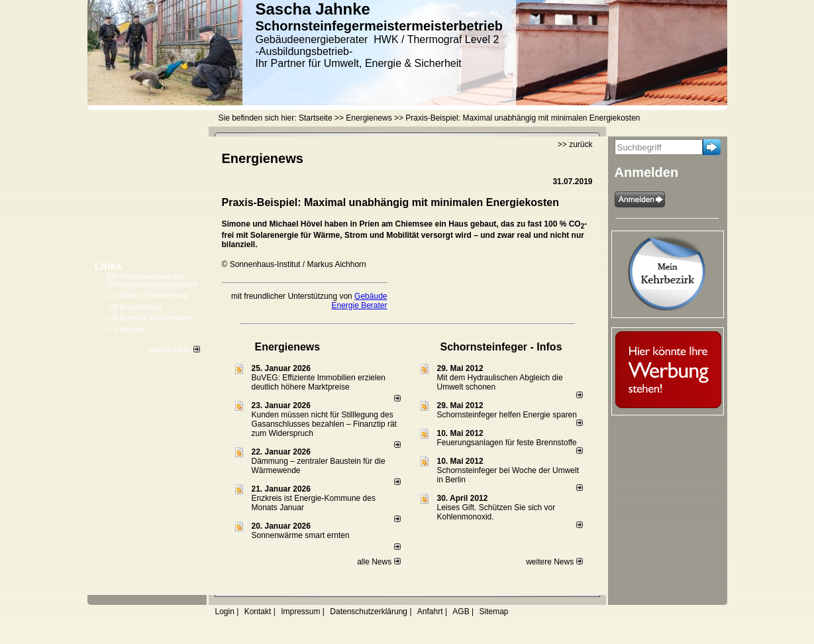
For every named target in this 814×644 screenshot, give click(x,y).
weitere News (554, 562)
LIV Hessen (126, 329)
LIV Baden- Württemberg (148, 295)
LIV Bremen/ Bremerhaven (150, 318)
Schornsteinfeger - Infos (501, 347)
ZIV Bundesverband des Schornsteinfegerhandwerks (152, 280)
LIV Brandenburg (135, 307)
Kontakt (258, 612)
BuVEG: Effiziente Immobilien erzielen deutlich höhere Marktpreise (319, 382)
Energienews (288, 347)
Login (225, 612)
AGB (461, 612)
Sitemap (493, 612)
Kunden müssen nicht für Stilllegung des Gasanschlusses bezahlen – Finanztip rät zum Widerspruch (324, 424)
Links (109, 266)
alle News (379, 562)
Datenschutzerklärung (369, 612)
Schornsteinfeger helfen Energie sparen (507, 415)
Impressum (300, 612)
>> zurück (575, 144)
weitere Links (174, 350)
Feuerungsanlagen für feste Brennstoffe (507, 443)
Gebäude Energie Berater (359, 301)
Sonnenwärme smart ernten (301, 535)
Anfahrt (430, 612)
